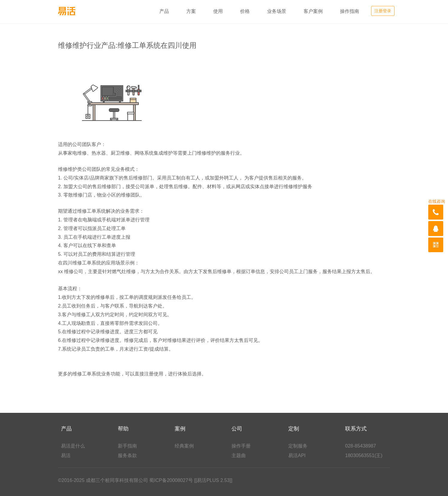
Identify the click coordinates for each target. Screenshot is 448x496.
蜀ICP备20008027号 (171, 480)
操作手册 (241, 446)
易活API (297, 455)
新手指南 (127, 446)
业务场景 (277, 11)
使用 (218, 11)
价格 (245, 11)
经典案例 (184, 446)
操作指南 (350, 11)
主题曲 (239, 455)
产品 (164, 11)
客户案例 (313, 11)
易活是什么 (73, 446)
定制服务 (298, 446)
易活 (66, 455)
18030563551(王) (364, 455)
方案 (191, 11)
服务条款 (127, 455)
